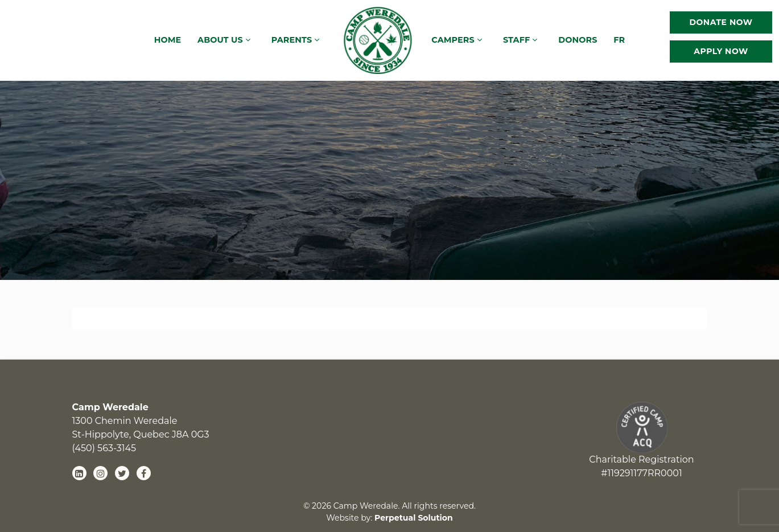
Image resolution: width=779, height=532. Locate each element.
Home (168, 40)
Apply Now (721, 51)
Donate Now (721, 22)
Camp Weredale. (368, 506)
